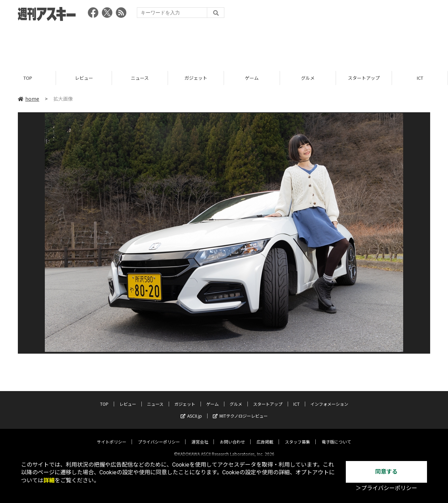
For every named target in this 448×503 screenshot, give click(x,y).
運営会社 (200, 436)
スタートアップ (364, 78)
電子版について (336, 436)
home (29, 99)
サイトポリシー (112, 436)
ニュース (140, 78)
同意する (386, 472)
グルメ (308, 78)
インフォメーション (329, 398)
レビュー (84, 78)
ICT (420, 78)
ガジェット (196, 78)
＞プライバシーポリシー (386, 488)
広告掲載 (265, 436)
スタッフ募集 (297, 436)
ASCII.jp (191, 410)
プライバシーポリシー (159, 436)
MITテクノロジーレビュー (240, 410)
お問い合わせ (232, 436)
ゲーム (252, 78)
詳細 (49, 480)
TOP (28, 78)
